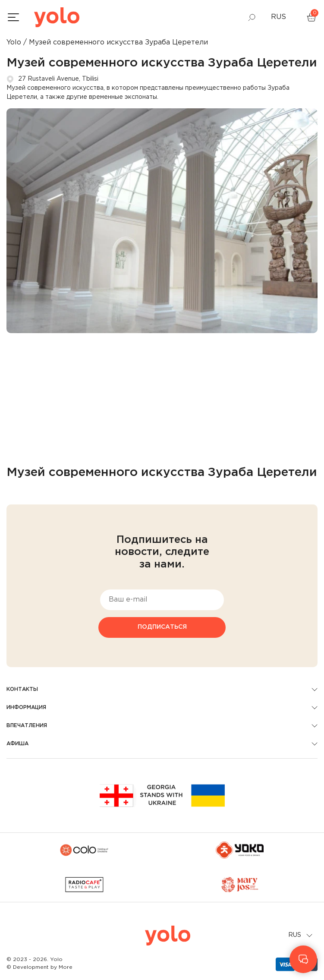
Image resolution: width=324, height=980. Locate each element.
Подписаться (162, 627)
